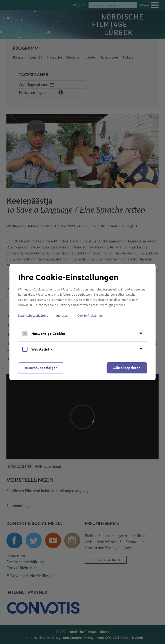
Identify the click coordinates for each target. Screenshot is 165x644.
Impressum (63, 315)
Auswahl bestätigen (41, 368)
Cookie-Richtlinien (90, 315)
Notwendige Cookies (48, 333)
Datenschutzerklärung (33, 315)
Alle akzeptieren (127, 368)
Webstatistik (42, 349)
